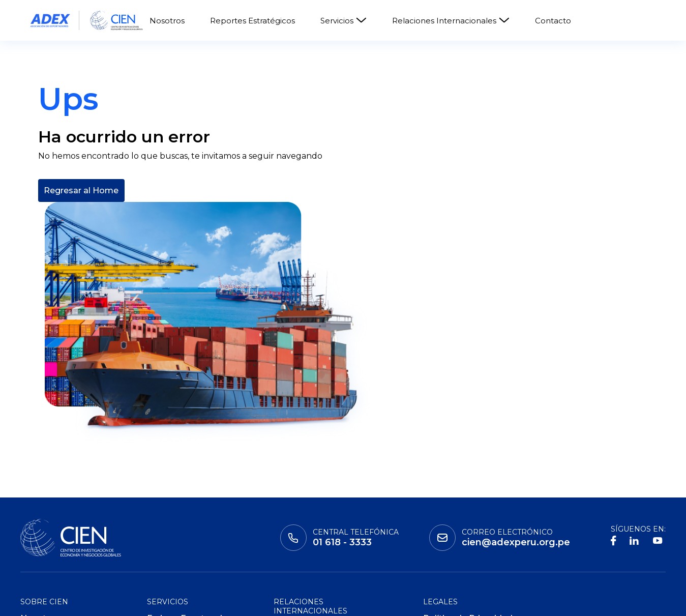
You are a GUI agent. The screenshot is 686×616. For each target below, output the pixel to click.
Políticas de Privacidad (470, 523)
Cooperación (300, 507)
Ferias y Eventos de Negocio (187, 503)
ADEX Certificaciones (191, 523)
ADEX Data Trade (183, 555)
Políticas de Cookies (465, 539)
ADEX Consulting (182, 539)
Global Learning (147, 601)
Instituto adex (56, 601)
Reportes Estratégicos (252, 21)
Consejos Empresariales (324, 523)
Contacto (553, 21)
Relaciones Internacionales (451, 20)
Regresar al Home (81, 263)
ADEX (218, 601)
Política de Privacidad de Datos (468, 503)
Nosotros (167, 21)
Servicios (344, 20)
